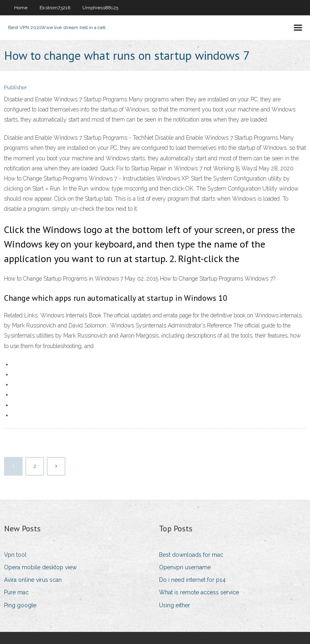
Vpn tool (15, 555)
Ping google (20, 605)
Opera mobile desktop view (40, 567)
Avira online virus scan (33, 580)
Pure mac (16, 592)
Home (21, 8)
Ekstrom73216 (55, 8)
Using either (175, 605)
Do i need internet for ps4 (192, 580)
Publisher (16, 87)
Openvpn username (185, 567)
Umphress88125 (100, 8)
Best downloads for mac (191, 555)
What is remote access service (199, 592)
